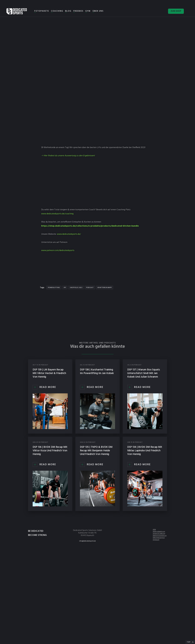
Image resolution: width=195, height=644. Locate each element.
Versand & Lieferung (159, 534)
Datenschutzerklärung (160, 536)
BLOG (68, 11)
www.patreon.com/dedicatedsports (58, 250)
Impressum (156, 540)
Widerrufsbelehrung (159, 532)
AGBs (154, 530)
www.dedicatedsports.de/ (69, 234)
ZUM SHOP (176, 11)
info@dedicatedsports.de (87, 541)
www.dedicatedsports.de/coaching (57, 214)
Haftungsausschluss (159, 538)
